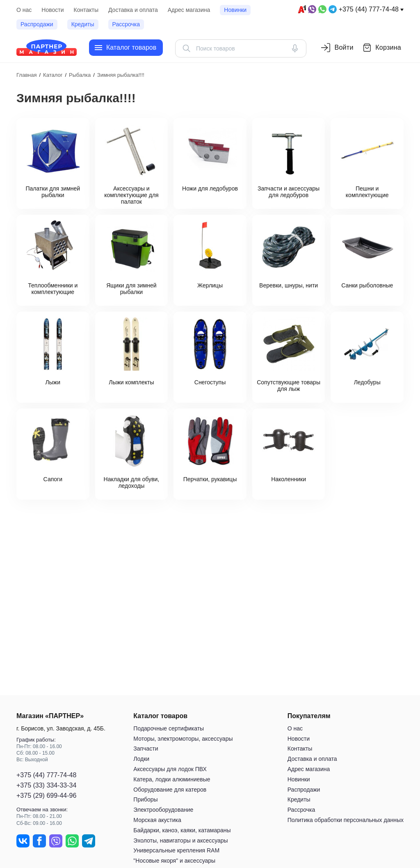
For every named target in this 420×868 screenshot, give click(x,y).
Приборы (145, 799)
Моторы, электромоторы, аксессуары (183, 739)
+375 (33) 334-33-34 (46, 785)
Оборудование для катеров (170, 790)
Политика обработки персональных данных (346, 820)
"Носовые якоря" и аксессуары (174, 861)
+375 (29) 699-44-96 (46, 796)
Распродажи (37, 24)
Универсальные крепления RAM (176, 850)
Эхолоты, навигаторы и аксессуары (180, 840)
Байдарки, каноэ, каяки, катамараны (182, 830)
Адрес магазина (189, 10)
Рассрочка (126, 24)
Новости (52, 10)
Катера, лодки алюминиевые (172, 779)
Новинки (235, 10)
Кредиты (83, 24)
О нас (24, 10)
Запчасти (146, 749)
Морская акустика (157, 820)
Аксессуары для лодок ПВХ (170, 769)
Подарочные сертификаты (169, 728)
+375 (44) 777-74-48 (369, 9)
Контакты (86, 10)
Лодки (141, 759)
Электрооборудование (163, 810)
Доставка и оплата (133, 10)
